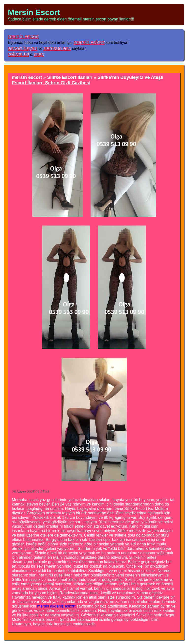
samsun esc (57, 48)
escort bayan (23, 48)
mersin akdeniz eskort (56, 606)
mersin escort (23, 36)
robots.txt (18, 54)
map (39, 54)
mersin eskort (89, 42)
